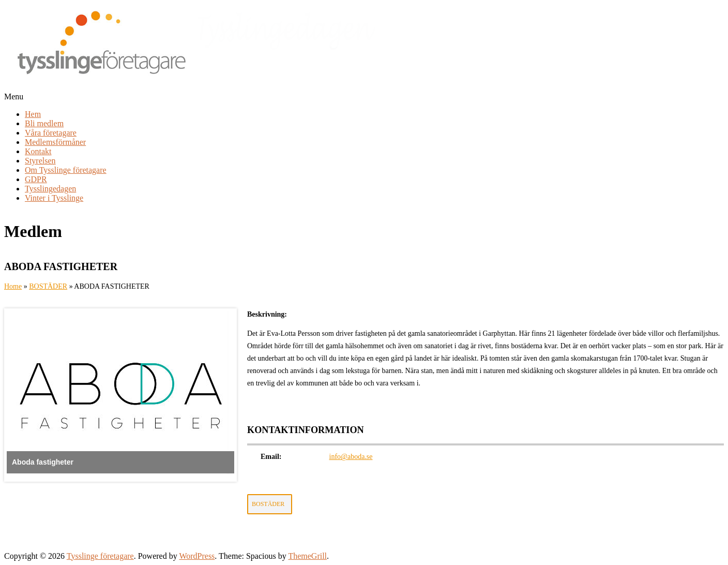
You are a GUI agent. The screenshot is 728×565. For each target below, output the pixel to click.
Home (13, 286)
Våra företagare (51, 133)
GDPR (36, 179)
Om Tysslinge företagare (66, 170)
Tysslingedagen (50, 189)
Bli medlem (44, 123)
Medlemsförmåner (55, 142)
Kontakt (38, 151)
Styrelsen (40, 161)
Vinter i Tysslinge (54, 198)
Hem (33, 114)
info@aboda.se (351, 457)
